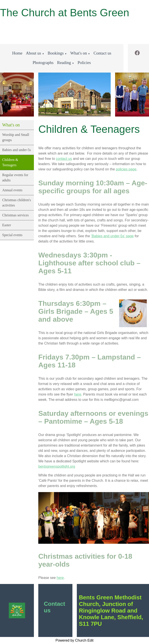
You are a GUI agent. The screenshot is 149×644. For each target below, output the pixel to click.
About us (34, 53)
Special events (12, 235)
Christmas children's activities (17, 203)
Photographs (43, 63)
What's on (79, 53)
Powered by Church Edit (74, 640)
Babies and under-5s (17, 150)
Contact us (102, 53)
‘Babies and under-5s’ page (112, 236)
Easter (7, 225)
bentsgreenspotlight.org (57, 466)
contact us (64, 159)
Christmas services (15, 215)
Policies (84, 63)
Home (17, 53)
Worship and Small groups (16, 137)
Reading (64, 63)
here (78, 394)
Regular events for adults (15, 178)
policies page (126, 169)
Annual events (12, 190)
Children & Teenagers (10, 162)
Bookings (56, 53)
